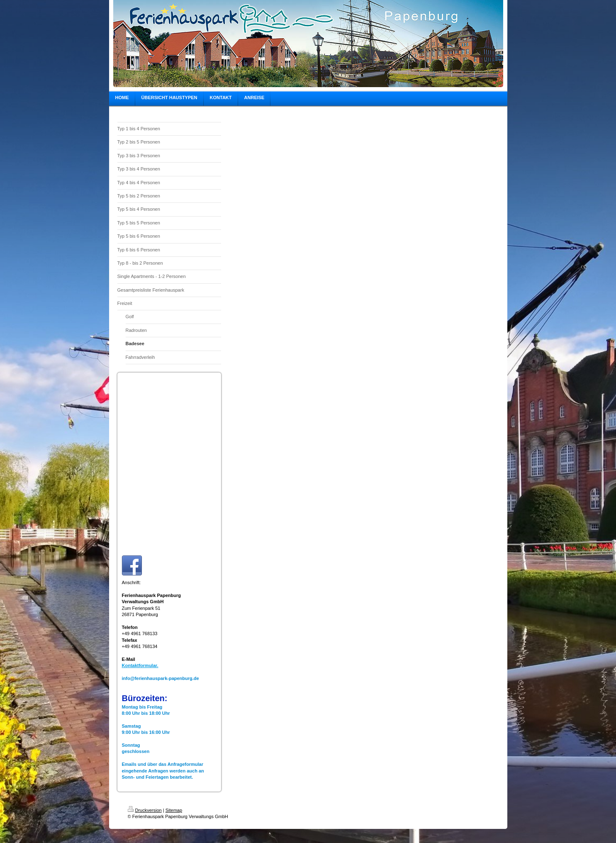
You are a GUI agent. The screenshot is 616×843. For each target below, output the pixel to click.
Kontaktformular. (140, 665)
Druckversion (145, 810)
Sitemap (174, 810)
